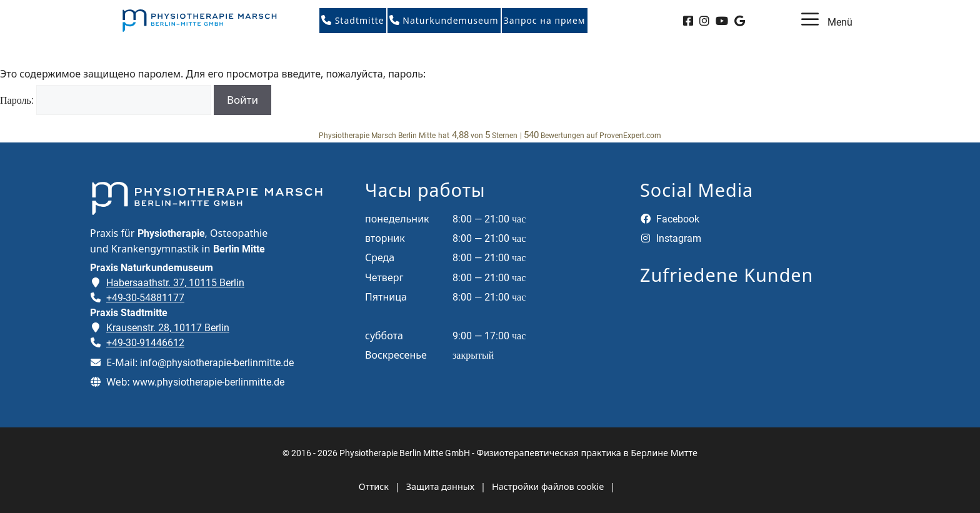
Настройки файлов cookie (548, 486)
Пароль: (106, 100)
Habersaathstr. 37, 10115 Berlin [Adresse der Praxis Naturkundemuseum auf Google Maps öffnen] (175, 283)
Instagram (671, 238)
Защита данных (440, 486)
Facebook (670, 219)
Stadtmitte (353, 20)
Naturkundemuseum (444, 20)
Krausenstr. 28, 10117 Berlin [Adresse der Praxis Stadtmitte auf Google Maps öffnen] (168, 328)
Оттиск (374, 486)
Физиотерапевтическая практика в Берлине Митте (587, 453)
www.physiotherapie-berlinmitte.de (208, 382)
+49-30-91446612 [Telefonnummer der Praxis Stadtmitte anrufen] (145, 343)
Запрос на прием (545, 20)
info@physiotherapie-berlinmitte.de (217, 363)
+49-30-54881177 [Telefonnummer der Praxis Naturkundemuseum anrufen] (145, 298)
